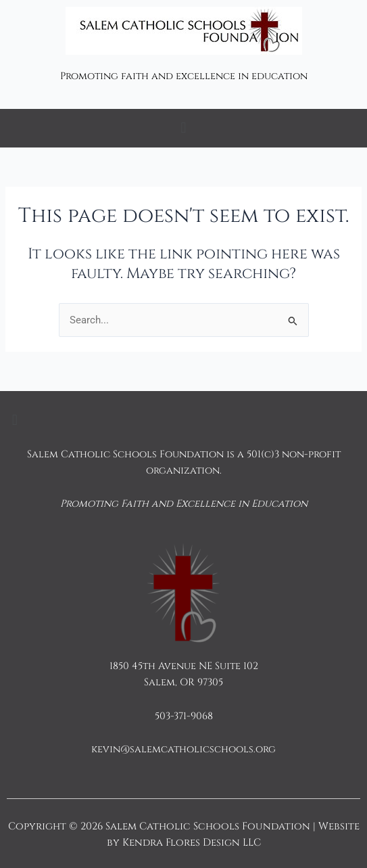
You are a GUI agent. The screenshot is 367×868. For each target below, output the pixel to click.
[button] (183, 128)
